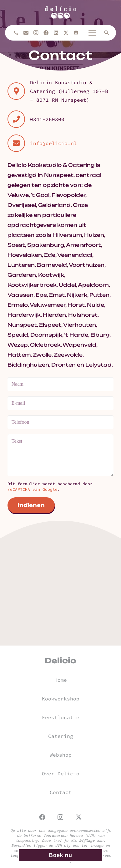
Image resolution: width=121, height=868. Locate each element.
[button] (92, 33)
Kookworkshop (61, 699)
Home (61, 680)
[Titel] (76, 33)
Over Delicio (61, 773)
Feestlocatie (61, 717)
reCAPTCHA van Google (33, 489)
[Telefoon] (61, 422)
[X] (66, 33)
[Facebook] (46, 33)
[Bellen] (16, 33)
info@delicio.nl (53, 143)
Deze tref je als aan (73, 840)
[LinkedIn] (56, 33)
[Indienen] (31, 505)
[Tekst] (61, 455)
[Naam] (61, 384)
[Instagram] (36, 33)
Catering (61, 736)
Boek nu (60, 855)
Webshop (61, 755)
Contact (61, 792)
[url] (60, 12)
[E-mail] (26, 33)
